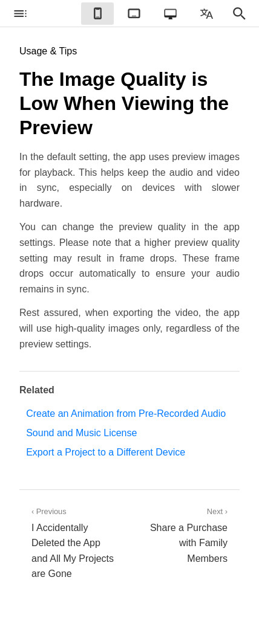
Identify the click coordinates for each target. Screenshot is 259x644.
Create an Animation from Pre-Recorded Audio (126, 414)
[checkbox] (20, 14)
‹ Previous (74, 544)
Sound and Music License (81, 433)
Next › (185, 537)
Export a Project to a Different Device (106, 452)
